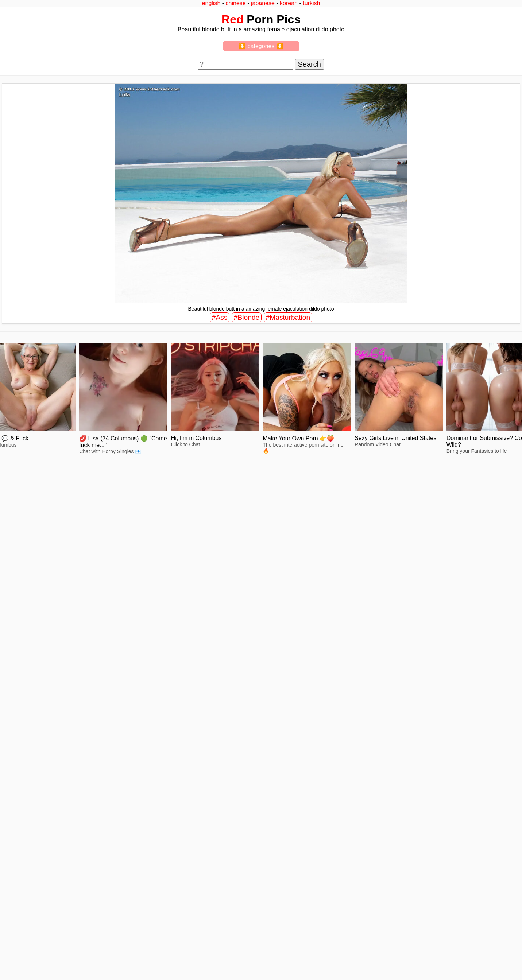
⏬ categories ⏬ (261, 46)
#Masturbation (288, 317)
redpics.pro (397, 966)
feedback (32, 955)
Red (232, 19)
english (211, 3)
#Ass (220, 317)
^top (390, 955)
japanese (263, 3)
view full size (67, 574)
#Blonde (247, 317)
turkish (311, 3)
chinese (236, 3)
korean (289, 3)
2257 (11, 955)
